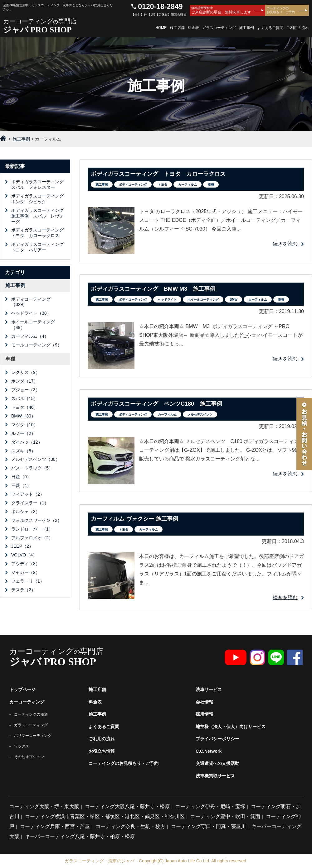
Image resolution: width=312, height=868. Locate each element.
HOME (161, 28)
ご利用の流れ (298, 28)
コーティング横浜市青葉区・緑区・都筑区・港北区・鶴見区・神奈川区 (105, 816)
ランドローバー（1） (32, 529)
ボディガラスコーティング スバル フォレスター (40, 184)
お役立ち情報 (102, 751)
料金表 (193, 28)
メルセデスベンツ (200, 415)
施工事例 (246, 28)
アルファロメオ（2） (32, 538)
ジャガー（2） (26, 572)
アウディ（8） (26, 564)
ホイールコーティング (203, 300)
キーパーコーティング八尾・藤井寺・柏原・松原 (80, 836)
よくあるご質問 (270, 28)
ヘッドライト (167, 300)
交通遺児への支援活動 (217, 763)
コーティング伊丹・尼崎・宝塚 (210, 806)
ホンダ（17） (25, 381)
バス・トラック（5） (32, 468)
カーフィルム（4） (30, 336)
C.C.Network (209, 751)
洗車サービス (209, 689)
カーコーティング (27, 702)
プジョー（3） (26, 390)
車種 (211, 185)
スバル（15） (25, 398)
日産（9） (21, 477)
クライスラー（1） (30, 503)
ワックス (22, 746)
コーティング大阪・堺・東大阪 (44, 806)
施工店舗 (177, 28)
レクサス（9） (26, 372)
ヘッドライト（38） (31, 313)
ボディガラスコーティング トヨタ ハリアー (40, 247)
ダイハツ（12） (27, 442)
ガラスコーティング (219, 28)
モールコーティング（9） (37, 345)
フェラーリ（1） (28, 581)
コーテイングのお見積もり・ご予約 (124, 763)
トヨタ (163, 185)
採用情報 (204, 714)
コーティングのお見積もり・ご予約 (281, 10)
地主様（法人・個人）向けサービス (231, 727)
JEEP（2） (22, 546)
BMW (234, 300)
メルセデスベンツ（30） (36, 459)
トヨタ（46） (25, 407)
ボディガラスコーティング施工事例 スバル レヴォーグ (37, 216)
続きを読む (285, 244)
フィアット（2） (28, 494)
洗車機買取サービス (215, 776)
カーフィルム (188, 185)
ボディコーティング (133, 185)
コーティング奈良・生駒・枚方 (130, 826)
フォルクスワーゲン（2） (37, 520)
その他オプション (29, 757)
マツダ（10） (25, 425)
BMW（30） (23, 416)
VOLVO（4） (24, 555)
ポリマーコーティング (33, 736)
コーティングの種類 (31, 714)
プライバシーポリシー (217, 739)
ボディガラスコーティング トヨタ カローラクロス (40, 233)
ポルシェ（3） (26, 512)
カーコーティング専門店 (58, 26)
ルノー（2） (23, 433)
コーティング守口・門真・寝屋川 (208, 826)
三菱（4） (21, 485)
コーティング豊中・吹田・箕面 (225, 816)
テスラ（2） (23, 590)
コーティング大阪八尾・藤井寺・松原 (127, 806)
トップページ (22, 689)
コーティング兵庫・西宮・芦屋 (55, 826)
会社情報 (204, 702)
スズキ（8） (23, 451)
